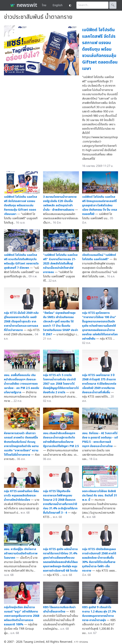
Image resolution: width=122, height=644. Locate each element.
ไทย (44, 5)
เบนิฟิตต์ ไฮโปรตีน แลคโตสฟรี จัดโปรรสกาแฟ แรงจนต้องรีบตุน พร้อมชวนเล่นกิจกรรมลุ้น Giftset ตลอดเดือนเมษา (100, 49)
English (58, 5)
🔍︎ (113, 5)
